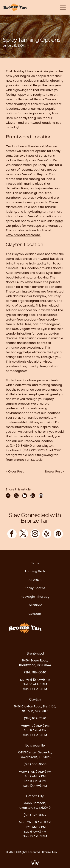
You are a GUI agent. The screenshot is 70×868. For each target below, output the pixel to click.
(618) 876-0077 (35, 815)
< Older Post (15, 471)
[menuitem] (35, 563)
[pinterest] (58, 534)
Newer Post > (55, 471)
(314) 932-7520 (34, 450)
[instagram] (35, 534)
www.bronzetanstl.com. (23, 235)
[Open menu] (63, 7)
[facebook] (12, 534)
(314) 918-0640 (21, 446)
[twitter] (24, 534)
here (59, 221)
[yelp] (47, 534)
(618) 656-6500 (35, 764)
